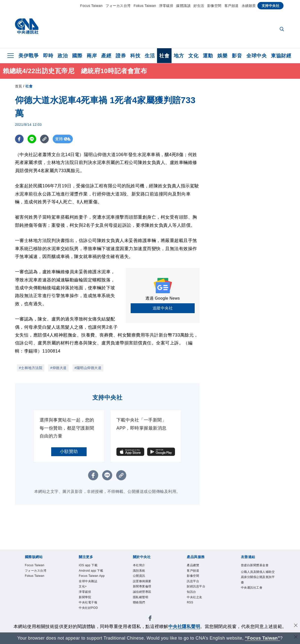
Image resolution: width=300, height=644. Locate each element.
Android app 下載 (94, 576)
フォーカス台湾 (118, 6)
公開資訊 (142, 579)
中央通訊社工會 (257, 606)
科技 (135, 56)
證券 (121, 56)
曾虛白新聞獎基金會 (257, 569)
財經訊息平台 (200, 593)
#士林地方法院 (31, 368)
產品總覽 (196, 566)
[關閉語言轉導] (296, 637)
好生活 (199, 6)
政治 (63, 56)
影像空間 (214, 6)
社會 (164, 56)
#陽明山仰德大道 (88, 368)
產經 (106, 56)
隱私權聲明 (144, 606)
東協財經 (281, 56)
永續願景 (249, 6)
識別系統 (142, 573)
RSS (192, 612)
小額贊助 (69, 451)
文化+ (85, 606)
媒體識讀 (183, 6)
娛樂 (222, 56)
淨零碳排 (166, 6)
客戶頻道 (232, 6)
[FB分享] (19, 139)
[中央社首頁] (27, 27)
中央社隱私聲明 (184, 627)
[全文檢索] (282, 30)
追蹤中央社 (163, 308)
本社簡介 (142, 566)
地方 (179, 56)
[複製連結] (44, 139)
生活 (150, 56)
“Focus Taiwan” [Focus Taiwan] (262, 638)
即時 (48, 56)
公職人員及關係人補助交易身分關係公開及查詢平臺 (257, 589)
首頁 (19, 86)
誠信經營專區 (147, 599)
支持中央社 (271, 6)
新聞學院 (88, 619)
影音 (237, 56)
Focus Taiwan (91, 6)
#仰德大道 (58, 368)
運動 (208, 56)
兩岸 (92, 56)
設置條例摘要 (147, 586)
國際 (77, 56)
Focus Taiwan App (93, 589)
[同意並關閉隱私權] (296, 626)
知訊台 (194, 599)
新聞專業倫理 (147, 593)
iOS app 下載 (92, 566)
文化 (193, 56)
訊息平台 (196, 586)
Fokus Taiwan (145, 6)
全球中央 (256, 56)
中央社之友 (198, 606)
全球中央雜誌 (92, 599)
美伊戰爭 (29, 56)
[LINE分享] (32, 139)
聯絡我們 (142, 612)
